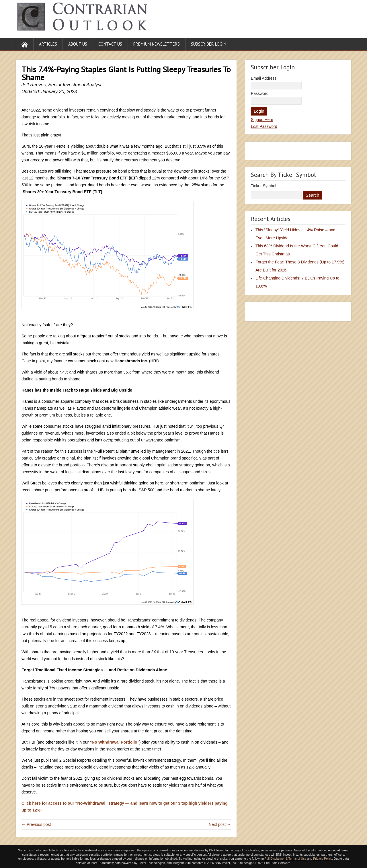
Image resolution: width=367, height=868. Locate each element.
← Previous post (36, 824)
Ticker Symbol (263, 186)
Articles (48, 44)
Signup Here (262, 120)
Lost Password (264, 126)
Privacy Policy (323, 859)
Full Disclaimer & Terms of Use (285, 859)
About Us (78, 44)
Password (260, 93)
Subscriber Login (209, 44)
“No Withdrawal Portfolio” (115, 742)
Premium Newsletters (157, 44)
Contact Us (110, 44)
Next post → (220, 824)
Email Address (264, 78)
